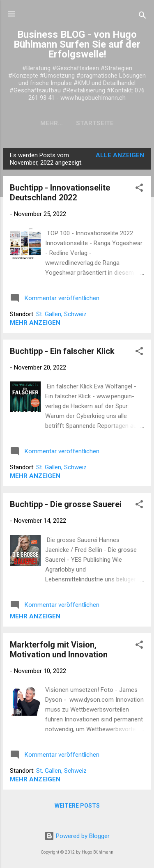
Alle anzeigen (120, 155)
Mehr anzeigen (35, 323)
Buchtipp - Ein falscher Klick (62, 351)
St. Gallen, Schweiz (61, 314)
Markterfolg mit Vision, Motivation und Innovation (59, 650)
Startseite (77, 123)
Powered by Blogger (77, 836)
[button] (139, 189)
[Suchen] (143, 17)
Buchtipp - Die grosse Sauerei (66, 504)
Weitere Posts (77, 806)
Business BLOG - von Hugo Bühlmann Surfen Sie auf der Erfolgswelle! (77, 44)
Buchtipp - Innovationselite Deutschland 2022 (60, 193)
